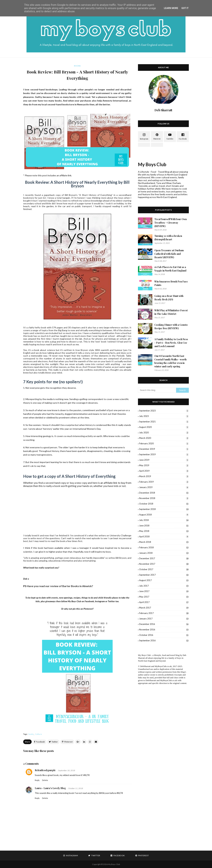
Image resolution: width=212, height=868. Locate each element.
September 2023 (164, 411)
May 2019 (164, 465)
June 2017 (164, 591)
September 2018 (164, 509)
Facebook (89, 601)
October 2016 (164, 635)
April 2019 (164, 471)
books (31, 734)
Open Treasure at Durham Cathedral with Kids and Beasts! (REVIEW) (169, 254)
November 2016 (164, 630)
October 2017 (164, 569)
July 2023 (164, 416)
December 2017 (164, 558)
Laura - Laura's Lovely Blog (50, 788)
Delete (45, 780)
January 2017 (164, 619)
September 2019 (164, 454)
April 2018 (164, 536)
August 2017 (164, 580)
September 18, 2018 (67, 770)
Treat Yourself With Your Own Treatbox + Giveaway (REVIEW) (171, 223)
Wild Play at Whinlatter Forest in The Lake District (171, 312)
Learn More (171, 8)
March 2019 (164, 476)
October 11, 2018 (76, 788)
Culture (39, 734)
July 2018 (164, 520)
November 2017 (164, 564)
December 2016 (164, 624)
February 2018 (164, 547)
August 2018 (164, 515)
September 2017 (164, 575)
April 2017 (164, 602)
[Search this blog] (157, 390)
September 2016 (164, 640)
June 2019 (164, 460)
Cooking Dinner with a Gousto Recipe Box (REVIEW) (171, 327)
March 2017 (164, 608)
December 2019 (164, 449)
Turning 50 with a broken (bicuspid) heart (168, 238)
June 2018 (164, 526)
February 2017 (164, 613)
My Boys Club (152, 164)
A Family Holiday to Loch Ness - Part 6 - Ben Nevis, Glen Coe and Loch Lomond (171, 343)
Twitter (111, 601)
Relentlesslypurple (45, 770)
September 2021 (164, 422)
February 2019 (164, 482)
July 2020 (164, 433)
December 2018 (164, 493)
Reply (37, 780)
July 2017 (164, 586)
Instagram (100, 601)
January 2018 (164, 553)
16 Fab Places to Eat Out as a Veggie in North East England (170, 269)
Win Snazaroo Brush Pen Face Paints (171, 283)
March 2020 (164, 438)
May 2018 (164, 531)
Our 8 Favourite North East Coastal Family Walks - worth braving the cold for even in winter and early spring (170, 361)
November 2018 (164, 498)
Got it (185, 8)
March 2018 (164, 542)
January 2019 (164, 487)
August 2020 (164, 427)
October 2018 (164, 504)
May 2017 (164, 597)
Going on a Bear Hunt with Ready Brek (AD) (169, 298)
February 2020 (164, 443)
